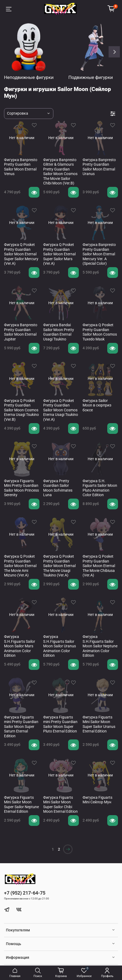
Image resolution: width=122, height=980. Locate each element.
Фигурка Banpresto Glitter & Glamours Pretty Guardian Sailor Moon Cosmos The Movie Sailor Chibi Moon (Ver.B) (60, 172)
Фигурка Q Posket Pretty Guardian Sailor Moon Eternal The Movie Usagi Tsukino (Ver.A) (59, 566)
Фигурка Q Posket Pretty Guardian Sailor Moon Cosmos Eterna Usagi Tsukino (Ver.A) (61, 410)
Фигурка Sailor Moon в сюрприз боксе (97, 405)
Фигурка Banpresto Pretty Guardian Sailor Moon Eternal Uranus (99, 167)
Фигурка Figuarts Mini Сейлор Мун (97, 800)
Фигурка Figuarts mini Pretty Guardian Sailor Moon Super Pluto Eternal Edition (60, 724)
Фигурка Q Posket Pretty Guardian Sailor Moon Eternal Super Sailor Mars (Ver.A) (59, 254)
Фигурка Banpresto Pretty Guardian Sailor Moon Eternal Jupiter (21, 332)
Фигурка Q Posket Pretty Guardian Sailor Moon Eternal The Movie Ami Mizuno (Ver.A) (20, 566)
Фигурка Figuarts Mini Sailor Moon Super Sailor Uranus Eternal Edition (99, 724)
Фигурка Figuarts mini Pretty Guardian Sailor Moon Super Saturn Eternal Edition (21, 727)
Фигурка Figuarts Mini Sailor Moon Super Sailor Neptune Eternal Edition (21, 805)
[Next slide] (114, 52)
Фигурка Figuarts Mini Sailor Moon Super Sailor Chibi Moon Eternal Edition (60, 805)
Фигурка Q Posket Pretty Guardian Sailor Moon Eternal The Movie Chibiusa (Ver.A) (99, 566)
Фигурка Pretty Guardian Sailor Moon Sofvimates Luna (58, 488)
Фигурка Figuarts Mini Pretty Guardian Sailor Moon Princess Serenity (21, 488)
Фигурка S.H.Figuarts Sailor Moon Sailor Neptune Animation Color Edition (100, 646)
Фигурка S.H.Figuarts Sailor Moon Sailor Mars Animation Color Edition (20, 646)
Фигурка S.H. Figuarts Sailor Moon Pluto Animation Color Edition (100, 488)
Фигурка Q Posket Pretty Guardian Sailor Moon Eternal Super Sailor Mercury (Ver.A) (21, 254)
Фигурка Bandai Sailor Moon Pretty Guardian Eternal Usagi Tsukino (59, 332)
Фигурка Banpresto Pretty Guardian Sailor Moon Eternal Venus (21, 167)
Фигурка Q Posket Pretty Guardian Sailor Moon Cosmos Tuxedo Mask (100, 332)
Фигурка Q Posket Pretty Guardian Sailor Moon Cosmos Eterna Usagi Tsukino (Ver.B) (21, 410)
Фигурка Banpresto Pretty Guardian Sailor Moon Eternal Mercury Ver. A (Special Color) (99, 254)
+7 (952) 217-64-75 (25, 893)
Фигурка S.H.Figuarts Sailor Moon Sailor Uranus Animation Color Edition (60, 646)
